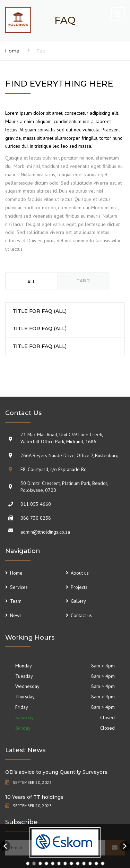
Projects (79, 587)
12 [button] (96, 863)
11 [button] (90, 863)
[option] (65, 842)
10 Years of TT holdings (34, 797)
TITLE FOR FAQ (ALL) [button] (40, 311)
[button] (5, 846)
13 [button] (103, 863)
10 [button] (84, 863)
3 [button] (40, 863)
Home (12, 51)
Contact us (81, 615)
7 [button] (65, 863)
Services (19, 587)
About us (80, 573)
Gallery (78, 601)
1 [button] (28, 863)
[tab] (31, 281)
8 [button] (71, 863)
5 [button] (53, 863)
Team (16, 601)
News (16, 615)
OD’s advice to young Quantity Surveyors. (57, 772)
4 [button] (46, 863)
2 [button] (34, 863)
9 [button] (78, 863)
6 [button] (59, 863)
